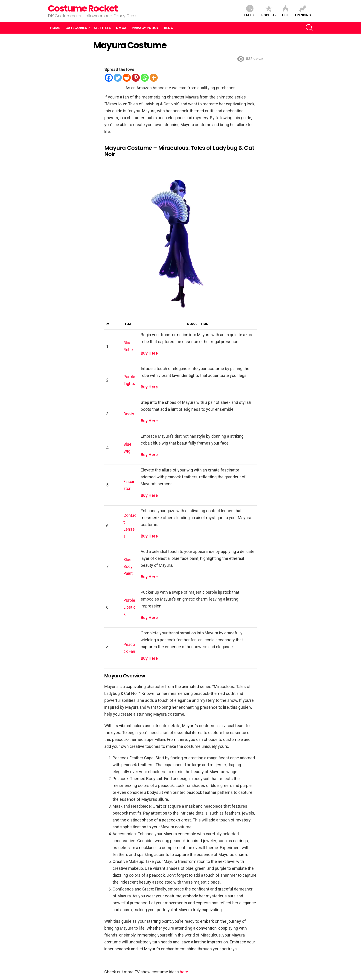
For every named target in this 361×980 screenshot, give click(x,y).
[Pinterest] (136, 78)
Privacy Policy (145, 28)
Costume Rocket (83, 8)
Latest (250, 11)
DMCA (121, 28)
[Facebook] (109, 78)
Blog (169, 28)
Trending (303, 11)
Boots (129, 414)
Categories (76, 28)
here (184, 972)
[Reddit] (127, 78)
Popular (269, 11)
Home (55, 28)
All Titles (102, 28)
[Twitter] (118, 78)
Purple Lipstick (130, 607)
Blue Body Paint (128, 566)
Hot (285, 11)
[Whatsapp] (145, 78)
